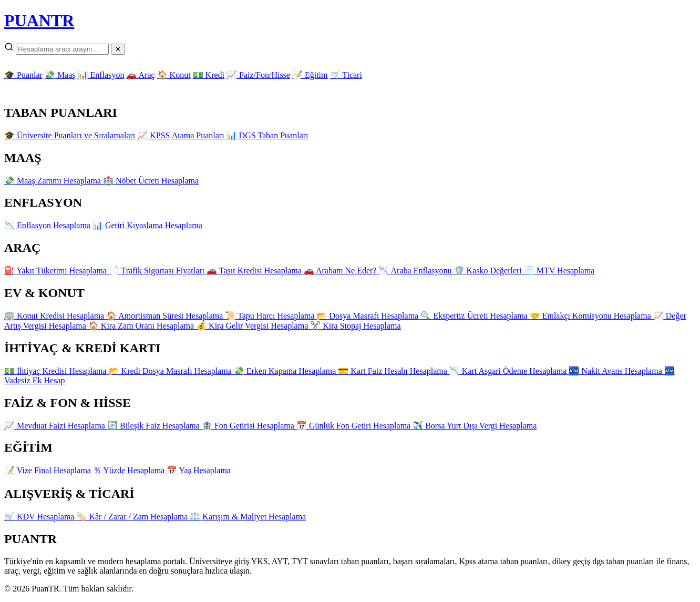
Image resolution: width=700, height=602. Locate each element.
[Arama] (62, 49)
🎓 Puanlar (23, 75)
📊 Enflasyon (101, 75)
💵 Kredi (209, 75)
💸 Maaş (60, 75)
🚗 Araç (140, 75)
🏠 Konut (174, 75)
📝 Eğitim (310, 75)
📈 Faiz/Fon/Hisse (258, 75)
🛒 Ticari (346, 75)
